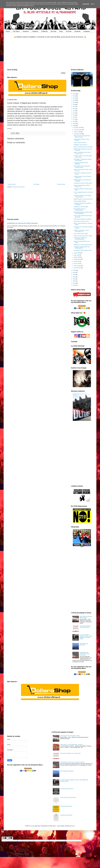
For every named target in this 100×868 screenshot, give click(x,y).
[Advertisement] (50, 54)
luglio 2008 (77, 255)
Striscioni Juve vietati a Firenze (81, 221)
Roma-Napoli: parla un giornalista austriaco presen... (82, 167)
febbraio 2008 (77, 266)
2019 (74, 102)
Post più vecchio (61, 184)
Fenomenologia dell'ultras (80, 201)
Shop (61, 31)
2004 (74, 277)
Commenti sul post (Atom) (18, 187)
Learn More (86, 4)
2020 (74, 100)
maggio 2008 (77, 259)
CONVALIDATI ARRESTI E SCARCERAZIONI (80, 239)
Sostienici (26, 31)
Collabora (35, 31)
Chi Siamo (16, 31)
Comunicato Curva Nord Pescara (68, 797)
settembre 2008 (78, 134)
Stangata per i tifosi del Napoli (81, 207)
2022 (74, 96)
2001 (74, 283)
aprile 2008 (77, 261)
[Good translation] (4, 838)
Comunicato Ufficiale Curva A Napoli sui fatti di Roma (82, 196)
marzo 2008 (77, 264)
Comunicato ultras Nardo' (66, 815)
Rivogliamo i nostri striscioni (80, 145)
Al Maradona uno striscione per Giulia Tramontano (23, 223)
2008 (74, 126)
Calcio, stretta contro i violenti (81, 234)
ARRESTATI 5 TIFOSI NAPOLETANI (83, 245)
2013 (74, 115)
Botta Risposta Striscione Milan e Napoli (86, 617)
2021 (74, 98)
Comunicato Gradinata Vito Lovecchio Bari (85, 627)
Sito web (53, 31)
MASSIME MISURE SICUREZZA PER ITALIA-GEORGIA (83, 213)
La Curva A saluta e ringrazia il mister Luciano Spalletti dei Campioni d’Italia (86, 637)
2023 (74, 94)
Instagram (87, 31)
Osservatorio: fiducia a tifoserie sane (83, 250)
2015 (74, 111)
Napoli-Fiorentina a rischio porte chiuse (83, 199)
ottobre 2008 (77, 132)
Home (8, 31)
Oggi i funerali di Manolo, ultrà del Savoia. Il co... (82, 186)
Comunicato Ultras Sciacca (67, 789)
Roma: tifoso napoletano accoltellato (82, 219)
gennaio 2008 (77, 268)
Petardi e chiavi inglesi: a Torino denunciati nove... (81, 231)
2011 (74, 119)
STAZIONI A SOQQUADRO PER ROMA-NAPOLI (82, 247)
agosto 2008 (77, 253)
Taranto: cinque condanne (80, 143)
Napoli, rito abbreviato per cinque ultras (83, 147)
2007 (74, 270)
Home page (36, 184)
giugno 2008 (77, 257)
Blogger (73, 826)
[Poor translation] (10, 838)
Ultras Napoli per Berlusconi (84, 644)
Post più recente (12, 184)
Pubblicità (44, 31)
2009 (74, 124)
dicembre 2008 (78, 128)
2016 (74, 109)
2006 (74, 273)
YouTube (69, 31)
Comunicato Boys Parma (66, 806)
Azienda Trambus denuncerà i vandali (83, 236)
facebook (77, 31)
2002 (74, 281)
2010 (74, 121)
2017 (74, 107)
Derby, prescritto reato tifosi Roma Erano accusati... (82, 136)
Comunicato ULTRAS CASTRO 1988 (83, 183)
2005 (74, 275)
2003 (74, 279)
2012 (74, 117)
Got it (93, 4)
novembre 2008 (78, 130)
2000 (74, 285)
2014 (74, 113)
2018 (74, 104)
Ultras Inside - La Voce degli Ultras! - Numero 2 (72, 745)
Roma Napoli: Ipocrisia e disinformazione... (80, 209)
